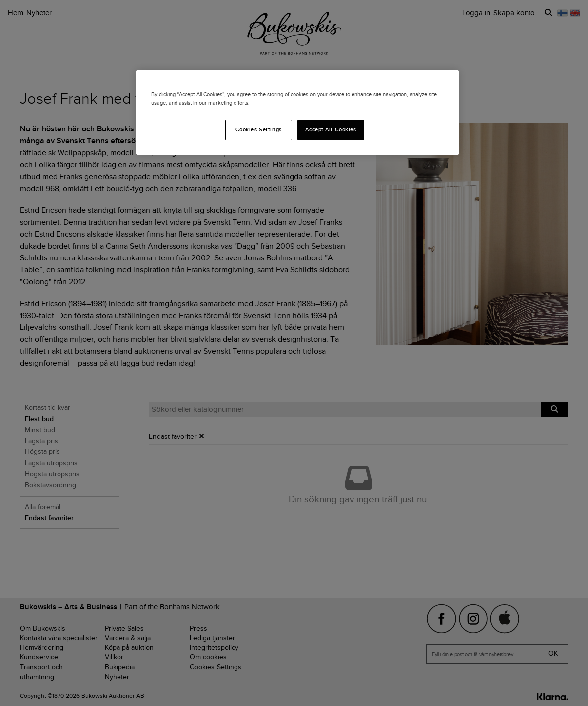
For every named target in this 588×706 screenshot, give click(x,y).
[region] (297, 113)
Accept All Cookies (331, 129)
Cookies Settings (259, 129)
